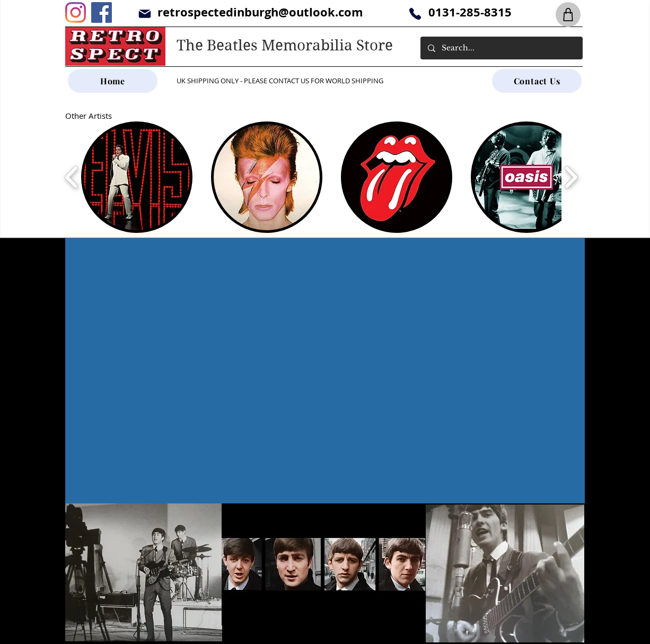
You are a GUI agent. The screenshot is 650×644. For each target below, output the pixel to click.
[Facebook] (102, 12)
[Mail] (144, 14)
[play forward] (571, 177)
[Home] (113, 81)
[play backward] (72, 177)
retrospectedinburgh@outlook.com (260, 12)
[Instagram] (76, 12)
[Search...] (501, 48)
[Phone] (415, 14)
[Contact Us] (537, 81)
